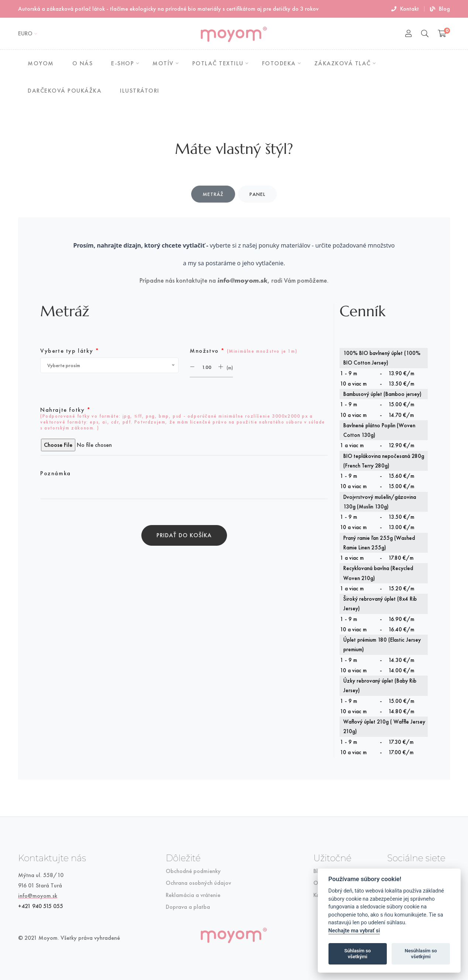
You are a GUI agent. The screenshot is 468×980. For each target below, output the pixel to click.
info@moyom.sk (242, 280)
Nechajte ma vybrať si (354, 931)
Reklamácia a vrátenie (193, 895)
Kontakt (405, 9)
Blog (440, 9)
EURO (25, 33)
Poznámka (56, 473)
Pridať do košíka (184, 535)
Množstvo (243, 351)
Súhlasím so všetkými (358, 954)
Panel (257, 194)
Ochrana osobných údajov (198, 883)
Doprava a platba (188, 907)
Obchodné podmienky (193, 871)
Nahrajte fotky (183, 419)
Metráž (213, 194)
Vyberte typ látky (70, 351)
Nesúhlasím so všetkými (421, 954)
